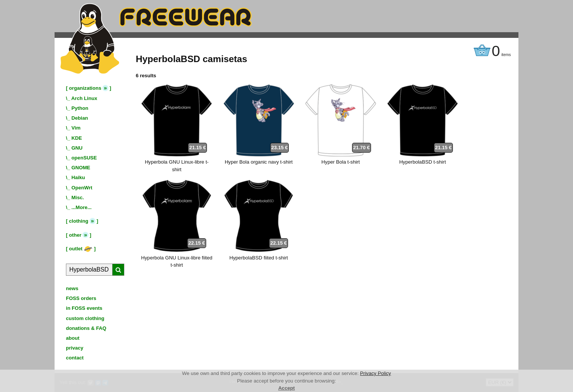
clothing (79, 221)
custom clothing (85, 318)
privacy (75, 348)
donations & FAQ (86, 328)
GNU (77, 148)
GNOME (81, 168)
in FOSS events (84, 308)
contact (75, 358)
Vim (76, 128)
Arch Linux (84, 98)
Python (80, 108)
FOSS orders (81, 298)
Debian (80, 118)
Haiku (78, 177)
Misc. (78, 198)
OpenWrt (82, 188)
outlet (81, 249)
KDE (77, 138)
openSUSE (84, 158)
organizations (85, 88)
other (75, 235)
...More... (82, 207)
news (72, 288)
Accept (286, 388)
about (73, 338)
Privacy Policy (376, 373)
